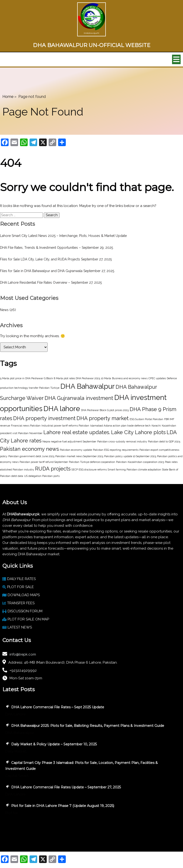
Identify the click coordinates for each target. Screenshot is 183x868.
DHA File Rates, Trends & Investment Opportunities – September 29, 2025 (56, 248)
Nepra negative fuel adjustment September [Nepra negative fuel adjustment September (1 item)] (69, 441)
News (4, 310)
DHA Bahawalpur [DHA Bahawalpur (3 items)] (87, 386)
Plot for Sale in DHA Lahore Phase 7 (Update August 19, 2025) (63, 806)
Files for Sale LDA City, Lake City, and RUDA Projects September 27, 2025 (56, 259)
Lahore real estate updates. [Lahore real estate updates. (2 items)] (77, 432)
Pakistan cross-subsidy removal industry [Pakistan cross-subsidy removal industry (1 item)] (122, 441)
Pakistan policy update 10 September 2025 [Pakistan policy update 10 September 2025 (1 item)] (130, 456)
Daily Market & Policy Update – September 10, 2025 (54, 744)
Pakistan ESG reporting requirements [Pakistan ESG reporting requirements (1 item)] (116, 450)
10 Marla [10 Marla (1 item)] (106, 378)
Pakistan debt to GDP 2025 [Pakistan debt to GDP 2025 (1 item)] (164, 441)
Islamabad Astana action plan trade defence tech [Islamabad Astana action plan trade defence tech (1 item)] (120, 426)
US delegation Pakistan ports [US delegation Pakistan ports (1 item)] (42, 476)
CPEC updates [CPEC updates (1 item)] (157, 378)
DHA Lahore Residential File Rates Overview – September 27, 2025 (51, 283)
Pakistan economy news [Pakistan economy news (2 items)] (29, 449)
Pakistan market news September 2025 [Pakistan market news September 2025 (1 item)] (79, 456)
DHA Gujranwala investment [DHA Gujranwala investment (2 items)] (79, 398)
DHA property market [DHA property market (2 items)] (103, 418)
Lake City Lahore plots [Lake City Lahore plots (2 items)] (138, 432)
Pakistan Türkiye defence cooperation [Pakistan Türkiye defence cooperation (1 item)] (92, 462)
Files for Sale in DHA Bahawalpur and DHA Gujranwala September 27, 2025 (57, 271)
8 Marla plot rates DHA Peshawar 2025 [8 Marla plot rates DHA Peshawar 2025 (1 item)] (77, 378)
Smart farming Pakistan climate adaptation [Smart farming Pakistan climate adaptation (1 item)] (134, 470)
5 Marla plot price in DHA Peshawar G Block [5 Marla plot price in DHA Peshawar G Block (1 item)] (26, 378)
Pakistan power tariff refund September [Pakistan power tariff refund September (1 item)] (44, 462)
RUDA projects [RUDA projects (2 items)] (53, 469)
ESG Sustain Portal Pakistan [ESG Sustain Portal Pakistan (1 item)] (146, 419)
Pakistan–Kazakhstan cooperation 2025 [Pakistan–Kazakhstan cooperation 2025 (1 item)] (140, 462)
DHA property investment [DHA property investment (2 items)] (44, 418)
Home (8, 97)
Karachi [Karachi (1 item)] (156, 426)
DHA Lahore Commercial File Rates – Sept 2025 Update (58, 707)
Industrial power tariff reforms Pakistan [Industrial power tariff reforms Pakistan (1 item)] (65, 426)
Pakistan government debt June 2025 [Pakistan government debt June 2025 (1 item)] (31, 456)
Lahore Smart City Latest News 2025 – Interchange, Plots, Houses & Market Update (63, 236)
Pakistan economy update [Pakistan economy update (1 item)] (76, 450)
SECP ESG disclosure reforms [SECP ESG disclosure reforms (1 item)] (89, 470)
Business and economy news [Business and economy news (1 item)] (130, 378)
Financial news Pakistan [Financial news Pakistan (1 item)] (26, 426)
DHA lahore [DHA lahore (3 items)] (62, 409)
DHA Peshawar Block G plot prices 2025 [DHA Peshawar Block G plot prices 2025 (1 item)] (105, 410)
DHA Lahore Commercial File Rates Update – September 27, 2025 (66, 787)
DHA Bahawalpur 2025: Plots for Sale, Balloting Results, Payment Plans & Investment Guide (88, 726)
